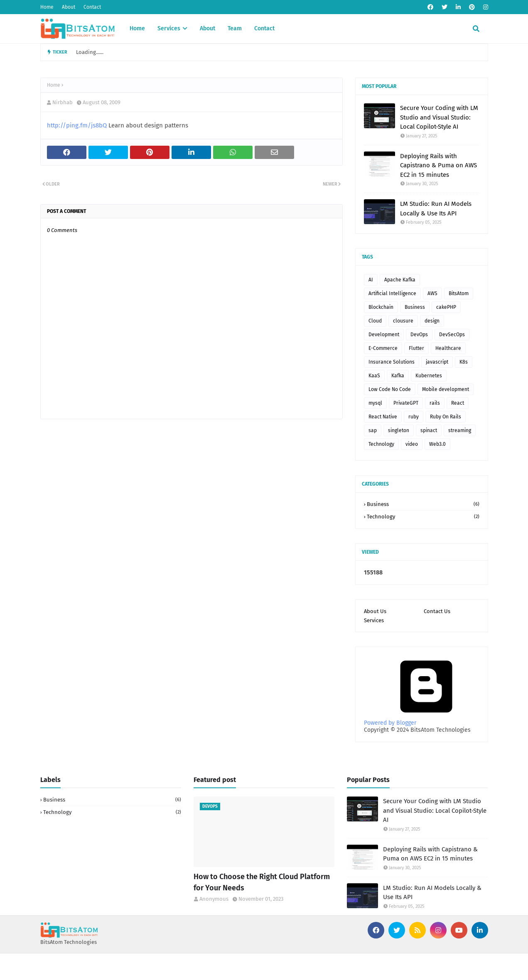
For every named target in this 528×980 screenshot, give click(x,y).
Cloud (375, 321)
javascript (437, 362)
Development (384, 335)
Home (47, 7)
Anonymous (214, 899)
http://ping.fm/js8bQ (77, 125)
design (432, 321)
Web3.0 (437, 444)
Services (374, 620)
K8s (464, 362)
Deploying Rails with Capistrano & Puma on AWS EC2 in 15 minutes (438, 165)
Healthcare (448, 348)
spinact (429, 430)
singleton (399, 430)
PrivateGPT (406, 403)
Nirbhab (63, 102)
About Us (375, 611)
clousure (403, 321)
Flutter (416, 348)
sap (373, 430)
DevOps (419, 335)
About (69, 7)
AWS (432, 293)
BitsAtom (459, 293)
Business (415, 307)
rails (435, 403)
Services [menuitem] (169, 28)
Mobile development (446, 389)
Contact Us (437, 611)
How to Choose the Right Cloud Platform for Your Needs (262, 882)
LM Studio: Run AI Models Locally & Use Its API (436, 209)
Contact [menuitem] (264, 28)
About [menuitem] (208, 28)
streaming (460, 430)
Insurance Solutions (392, 362)
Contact (92, 7)
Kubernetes (429, 376)
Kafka (398, 376)
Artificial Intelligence (392, 293)
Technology (381, 444)
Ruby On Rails (446, 417)
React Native (383, 417)
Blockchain (381, 307)
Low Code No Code (390, 389)
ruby (414, 417)
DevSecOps (452, 335)
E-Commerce (383, 348)
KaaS (374, 376)
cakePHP (446, 307)
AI (371, 280)
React (458, 403)
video (412, 444)
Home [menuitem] (137, 28)
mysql (375, 403)
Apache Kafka (400, 280)
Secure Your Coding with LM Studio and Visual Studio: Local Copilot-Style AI (439, 117)
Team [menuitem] (235, 28)
